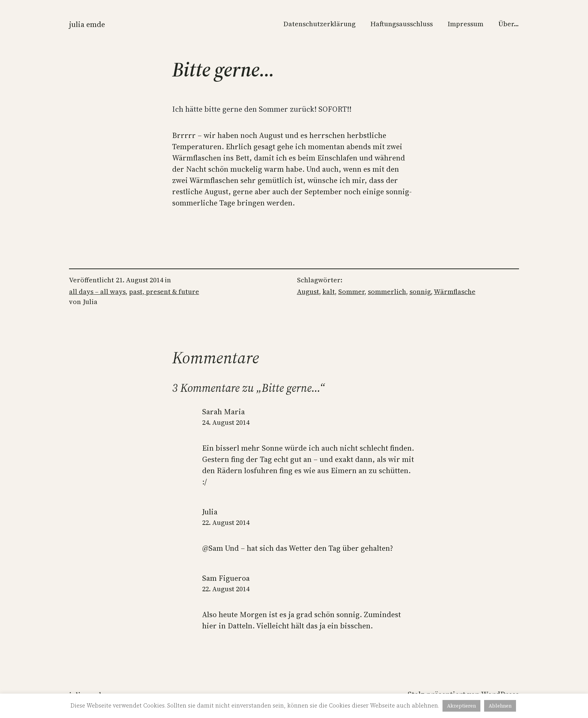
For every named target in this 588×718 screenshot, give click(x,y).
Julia (210, 512)
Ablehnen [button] (500, 706)
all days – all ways (97, 292)
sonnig (420, 292)
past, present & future (164, 292)
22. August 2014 (226, 522)
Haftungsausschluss (402, 24)
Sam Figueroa (226, 578)
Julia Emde (87, 24)
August (308, 292)
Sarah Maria (223, 412)
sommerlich (387, 292)
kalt (329, 292)
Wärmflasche (455, 292)
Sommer (351, 292)
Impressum (466, 24)
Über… (509, 24)
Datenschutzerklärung (319, 24)
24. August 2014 (226, 422)
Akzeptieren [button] (461, 706)
